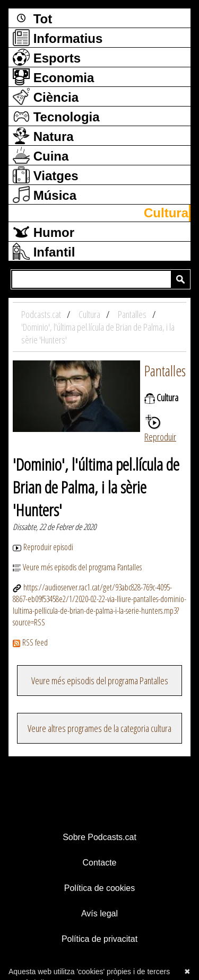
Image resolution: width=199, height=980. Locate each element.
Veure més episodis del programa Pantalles (77, 567)
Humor (44, 232)
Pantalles (165, 370)
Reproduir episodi (43, 547)
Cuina (41, 155)
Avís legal (99, 913)
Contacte (99, 863)
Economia (53, 77)
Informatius (58, 38)
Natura (43, 136)
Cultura (166, 213)
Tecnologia (56, 116)
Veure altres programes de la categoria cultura (99, 728)
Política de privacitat (99, 939)
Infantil (44, 251)
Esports (47, 57)
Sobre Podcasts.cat (99, 837)
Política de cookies (99, 888)
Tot (32, 18)
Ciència (46, 96)
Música (45, 195)
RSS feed (30, 642)
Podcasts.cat (42, 314)
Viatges (46, 175)
